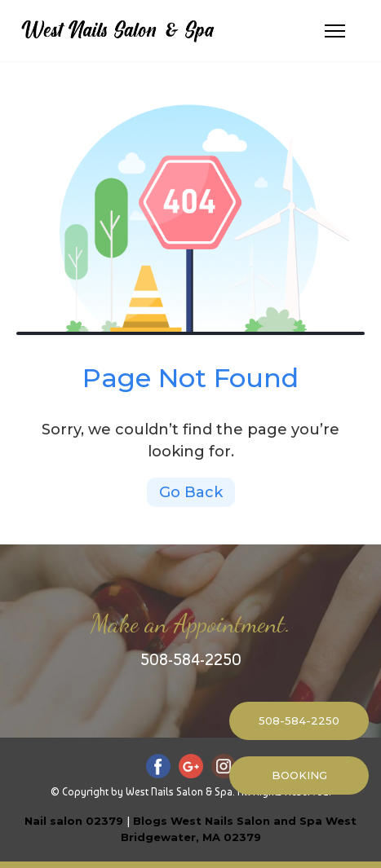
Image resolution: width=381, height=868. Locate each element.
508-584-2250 (191, 659)
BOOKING (299, 775)
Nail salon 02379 (74, 821)
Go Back (191, 492)
